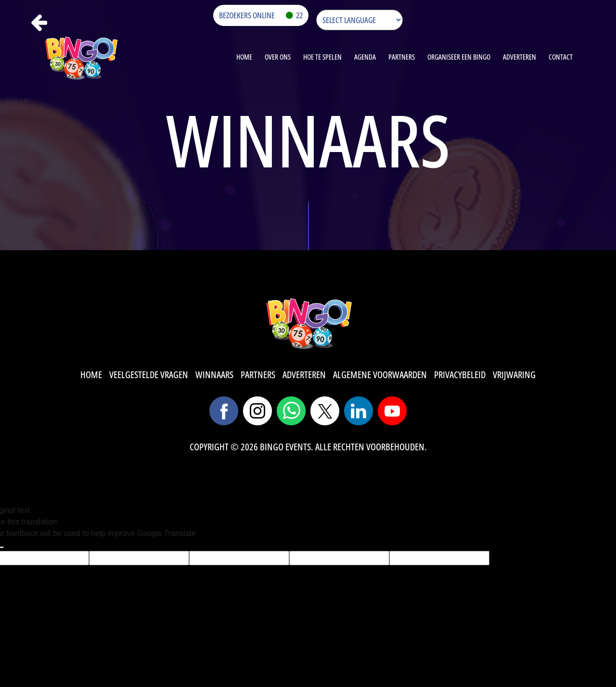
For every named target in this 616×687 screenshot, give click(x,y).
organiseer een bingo (459, 57)
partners (258, 375)
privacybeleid (460, 375)
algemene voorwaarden (380, 375)
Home (244, 57)
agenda (365, 57)
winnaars (214, 375)
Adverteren (520, 57)
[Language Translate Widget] (359, 20)
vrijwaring (514, 375)
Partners (402, 57)
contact (561, 57)
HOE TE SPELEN (322, 57)
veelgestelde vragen (149, 375)
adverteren (304, 375)
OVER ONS (278, 57)
